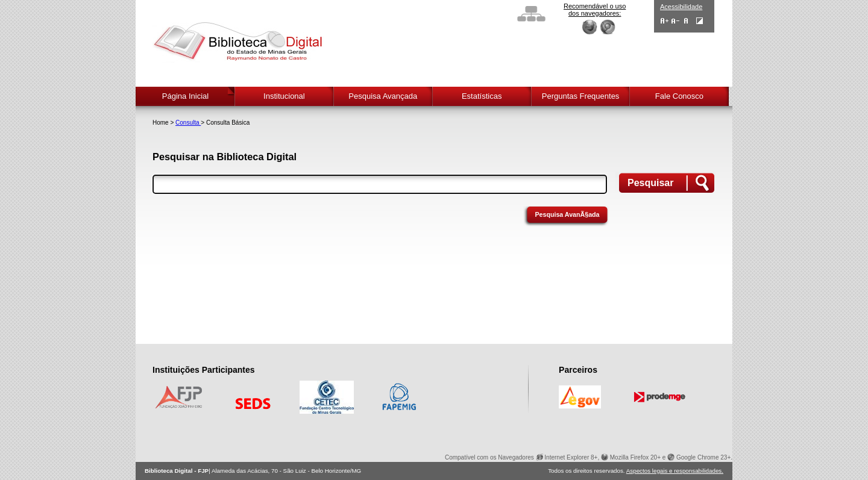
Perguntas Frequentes (581, 96)
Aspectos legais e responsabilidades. (675, 471)
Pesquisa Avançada (383, 96)
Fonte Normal (686, 21)
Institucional (284, 96)
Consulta (188, 123)
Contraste (700, 21)
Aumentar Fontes (665, 21)
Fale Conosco (679, 96)
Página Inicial (185, 96)
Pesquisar (650, 183)
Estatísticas (482, 96)
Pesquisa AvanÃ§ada (567, 214)
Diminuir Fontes (675, 21)
